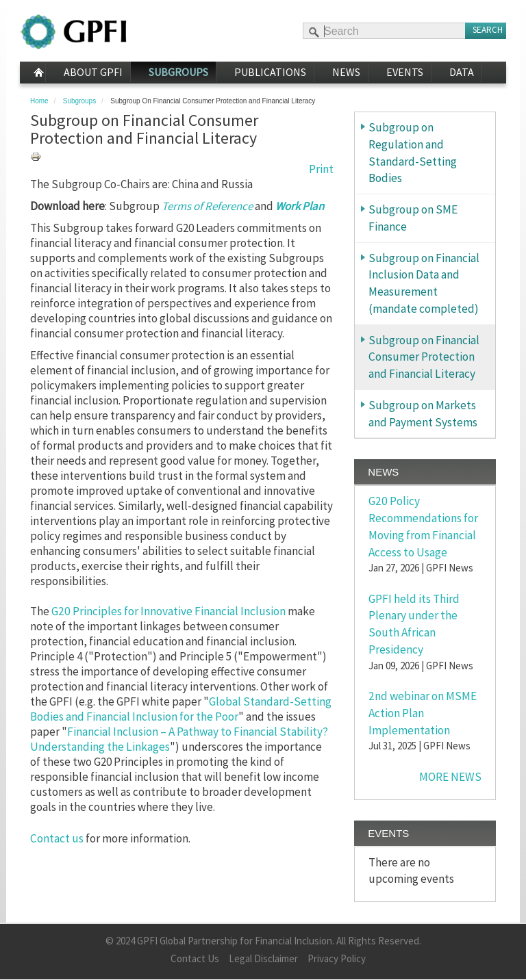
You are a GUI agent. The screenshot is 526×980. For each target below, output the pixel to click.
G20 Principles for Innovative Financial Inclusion (167, 611)
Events (405, 72)
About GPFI (93, 72)
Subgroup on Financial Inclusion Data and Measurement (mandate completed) (424, 283)
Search (488, 30)
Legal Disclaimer (263, 958)
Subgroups (178, 72)
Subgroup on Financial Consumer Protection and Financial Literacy (424, 357)
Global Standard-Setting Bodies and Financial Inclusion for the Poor (181, 709)
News (346, 72)
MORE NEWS (450, 777)
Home (33, 73)
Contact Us (195, 958)
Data (462, 72)
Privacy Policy (337, 958)
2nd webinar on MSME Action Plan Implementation (423, 713)
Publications (270, 72)
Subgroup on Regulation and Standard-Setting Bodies (413, 153)
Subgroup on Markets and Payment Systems (423, 414)
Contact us (57, 838)
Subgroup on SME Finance (413, 218)
